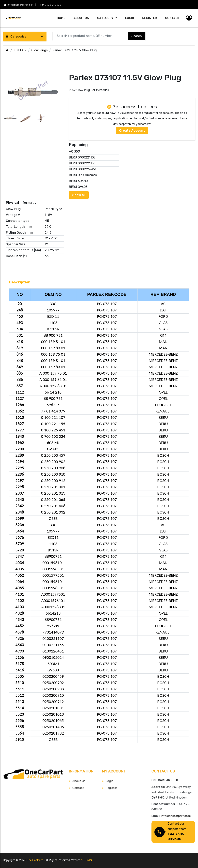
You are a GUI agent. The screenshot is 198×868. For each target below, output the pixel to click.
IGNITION (20, 50)
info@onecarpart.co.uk (19, 5)
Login (130, 18)
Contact (172, 18)
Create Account (132, 131)
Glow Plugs (40, 50)
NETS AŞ (86, 860)
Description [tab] (20, 282)
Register (150, 18)
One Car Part (35, 860)
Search (137, 36)
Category (106, 18)
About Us (81, 18)
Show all (79, 195)
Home (61, 18)
